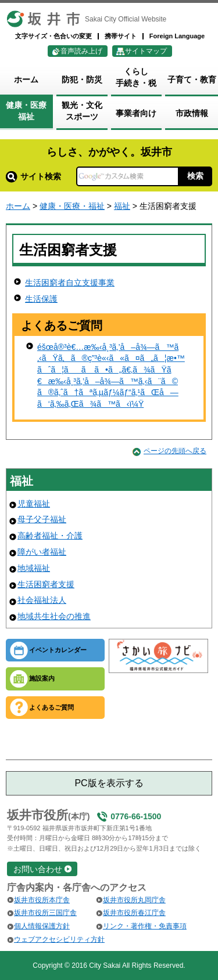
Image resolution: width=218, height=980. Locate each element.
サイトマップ (146, 51)
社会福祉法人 (42, 600)
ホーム (18, 206)
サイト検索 (33, 176)
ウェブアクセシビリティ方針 (59, 939)
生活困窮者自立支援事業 (70, 283)
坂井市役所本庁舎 (42, 900)
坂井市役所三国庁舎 (45, 913)
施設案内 (42, 678)
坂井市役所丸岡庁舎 (134, 900)
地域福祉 (34, 568)
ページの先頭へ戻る (175, 451)
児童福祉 (34, 504)
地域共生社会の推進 (54, 616)
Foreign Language (177, 36)
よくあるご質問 (51, 707)
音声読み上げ (81, 51)
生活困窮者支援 (46, 584)
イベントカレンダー (58, 650)
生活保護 (41, 299)
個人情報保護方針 (42, 926)
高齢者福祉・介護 (50, 536)
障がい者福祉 (42, 552)
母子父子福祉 (42, 519)
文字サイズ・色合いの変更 (53, 36)
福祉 (122, 206)
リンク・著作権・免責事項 (145, 926)
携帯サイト (121, 36)
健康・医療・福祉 (72, 206)
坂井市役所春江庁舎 (134, 913)
